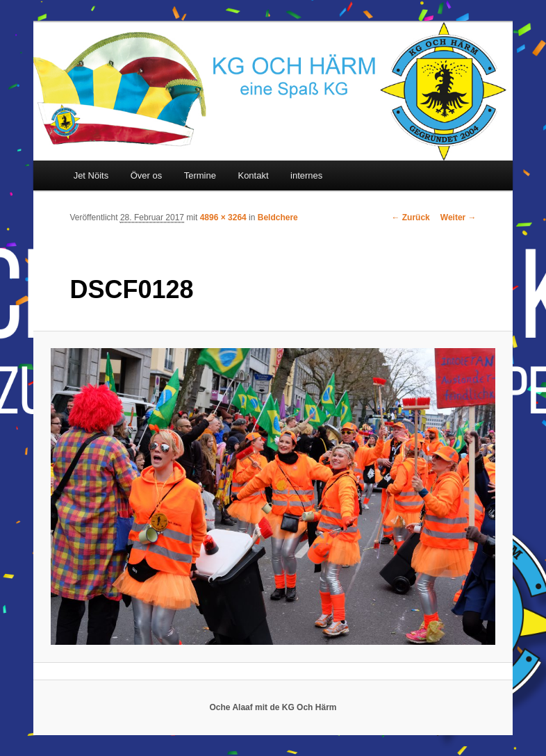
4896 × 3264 (223, 217)
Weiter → (458, 217)
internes (306, 175)
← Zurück (410, 217)
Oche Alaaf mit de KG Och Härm (273, 707)
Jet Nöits (91, 175)
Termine (200, 175)
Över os (147, 175)
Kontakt (253, 175)
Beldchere (278, 217)
